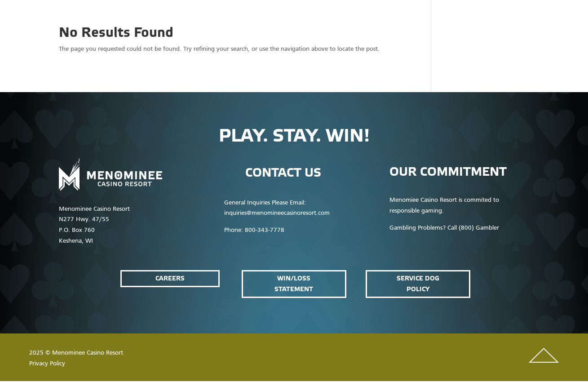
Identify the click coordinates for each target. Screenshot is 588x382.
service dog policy (418, 284)
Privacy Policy (47, 364)
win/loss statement (294, 284)
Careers (170, 278)
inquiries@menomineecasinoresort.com (277, 213)
